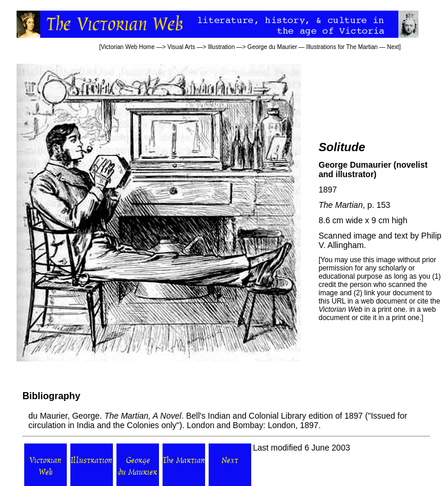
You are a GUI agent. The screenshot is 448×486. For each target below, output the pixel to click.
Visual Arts (181, 47)
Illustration (222, 47)
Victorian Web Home (127, 47)
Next (393, 47)
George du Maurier (272, 47)
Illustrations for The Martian (342, 47)
